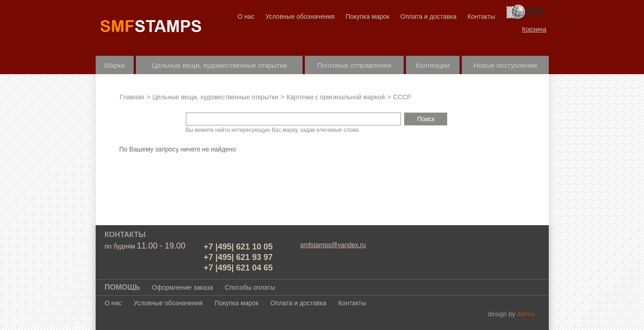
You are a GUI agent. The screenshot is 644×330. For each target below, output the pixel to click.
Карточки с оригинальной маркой (336, 97)
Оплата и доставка (428, 16)
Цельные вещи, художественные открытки (219, 65)
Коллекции (433, 65)
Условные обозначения (300, 16)
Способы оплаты (250, 287)
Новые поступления (505, 65)
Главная (132, 97)
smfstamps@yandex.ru (333, 245)
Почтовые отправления (354, 65)
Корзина (534, 29)
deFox (526, 314)
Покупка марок (368, 16)
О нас (246, 16)
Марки (114, 65)
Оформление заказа (182, 287)
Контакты (481, 16)
